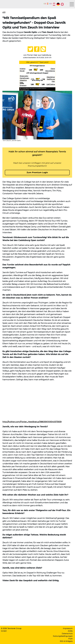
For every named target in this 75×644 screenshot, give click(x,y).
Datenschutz (67, 634)
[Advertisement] (37, 400)
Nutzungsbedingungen (63, 636)
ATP (4, 12)
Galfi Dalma (51, 84)
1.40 (30, 70)
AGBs (70, 631)
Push (70, 639)
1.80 (43, 84)
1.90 (32, 84)
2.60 (41, 70)
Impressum (68, 628)
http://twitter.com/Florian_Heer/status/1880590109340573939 (32, 422)
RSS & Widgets (66, 641)
